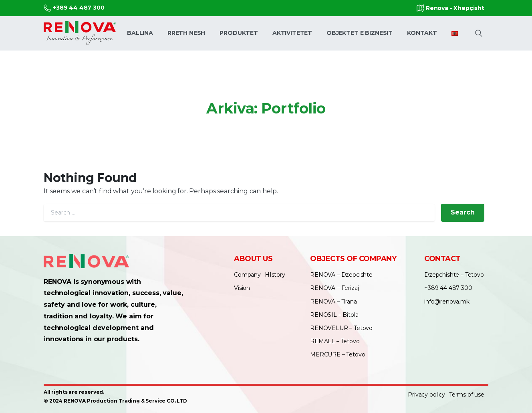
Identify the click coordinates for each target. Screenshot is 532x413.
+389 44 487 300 (74, 8)
